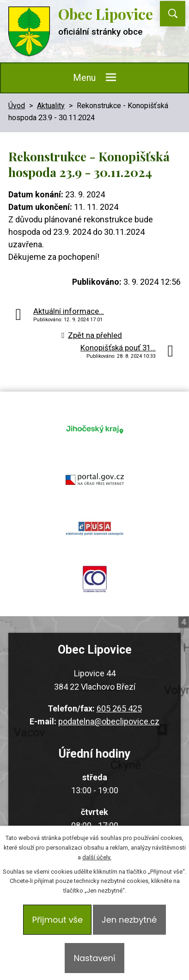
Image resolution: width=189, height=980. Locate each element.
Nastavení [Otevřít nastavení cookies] (94, 958)
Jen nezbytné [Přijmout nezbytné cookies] (129, 920)
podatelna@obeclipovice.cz (109, 721)
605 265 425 (119, 708)
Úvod (17, 106)
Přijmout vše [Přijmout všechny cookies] (57, 920)
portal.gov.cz (94, 479)
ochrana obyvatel (94, 579)
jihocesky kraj (94, 429)
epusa (94, 529)
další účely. (97, 857)
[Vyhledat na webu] (173, 14)
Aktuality (51, 106)
